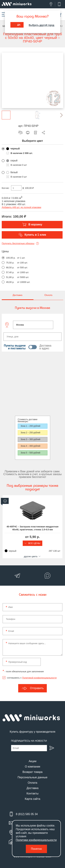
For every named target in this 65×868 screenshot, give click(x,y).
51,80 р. (10, 277)
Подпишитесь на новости (29, 741)
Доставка (32, 788)
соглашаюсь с (32, 678)
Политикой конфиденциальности (39, 678)
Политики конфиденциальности (36, 840)
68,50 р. (10, 267)
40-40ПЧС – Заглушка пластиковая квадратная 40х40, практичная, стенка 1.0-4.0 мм (32, 528)
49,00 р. (10, 282)
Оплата (32, 783)
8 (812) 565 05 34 (27, 814)
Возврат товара (33, 772)
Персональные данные (33, 777)
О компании (32, 767)
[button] (59, 115)
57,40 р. (10, 272)
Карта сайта (32, 799)
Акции (32, 761)
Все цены (33, 543)
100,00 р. (11, 258)
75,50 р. (10, 263)
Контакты (32, 793)
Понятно (36, 849)
